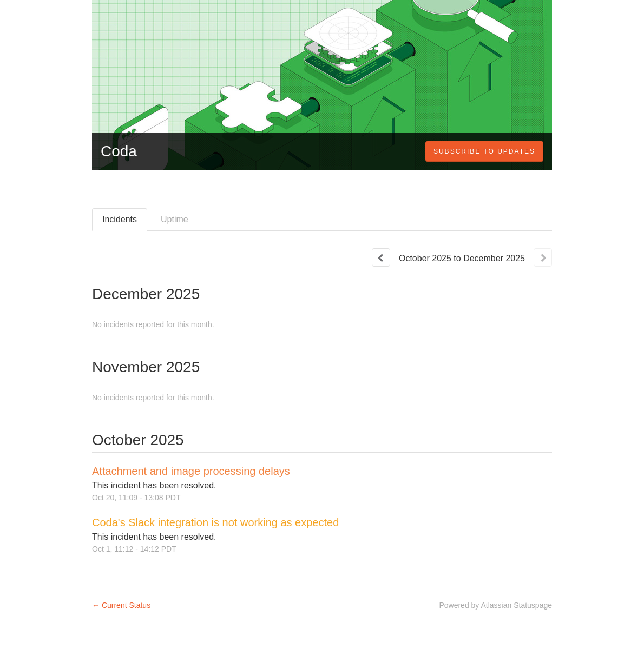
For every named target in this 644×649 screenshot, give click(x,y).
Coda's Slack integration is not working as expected (215, 522)
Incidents (120, 219)
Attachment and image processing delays (191, 471)
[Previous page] (381, 257)
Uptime (175, 219)
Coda (119, 151)
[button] (484, 151)
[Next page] (543, 257)
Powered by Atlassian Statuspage (495, 605)
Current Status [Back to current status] (121, 605)
